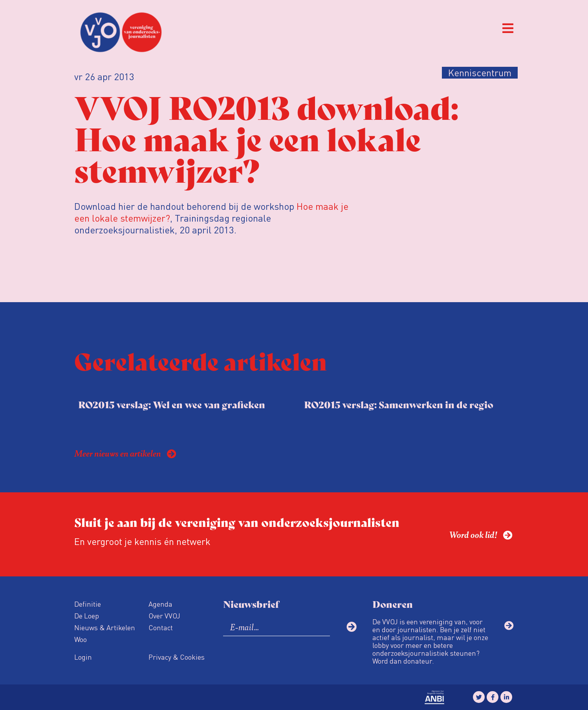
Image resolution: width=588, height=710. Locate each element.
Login (83, 657)
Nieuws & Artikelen (105, 627)
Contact (161, 627)
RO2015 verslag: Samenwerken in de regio (399, 404)
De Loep (87, 616)
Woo (81, 639)
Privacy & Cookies (177, 657)
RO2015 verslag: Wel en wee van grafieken (172, 404)
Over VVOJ (164, 616)
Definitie (88, 604)
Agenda (160, 604)
